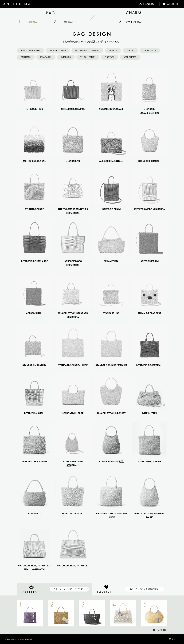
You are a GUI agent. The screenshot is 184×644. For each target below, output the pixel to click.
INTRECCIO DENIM (58, 50)
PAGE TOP (162, 630)
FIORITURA (110, 57)
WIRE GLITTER (130, 57)
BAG (51, 13)
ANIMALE (113, 50)
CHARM (134, 13)
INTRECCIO (66, 57)
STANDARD (26, 57)
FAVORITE (172, 4)
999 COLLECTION (88, 57)
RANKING (147, 4)
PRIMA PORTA (150, 50)
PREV (11, 613)
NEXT (173, 613)
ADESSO (130, 50)
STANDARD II (46, 57)
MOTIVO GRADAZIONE (31, 50)
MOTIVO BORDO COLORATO (87, 50)
